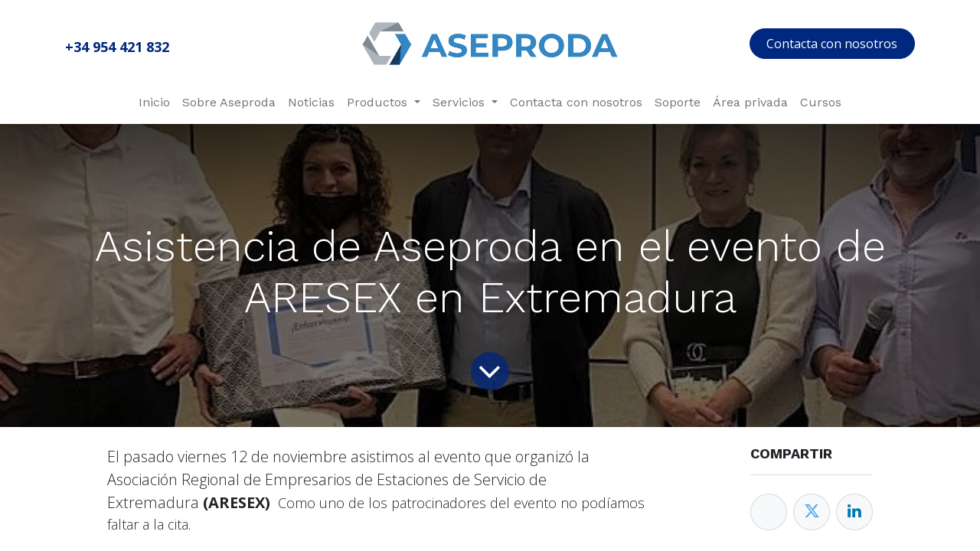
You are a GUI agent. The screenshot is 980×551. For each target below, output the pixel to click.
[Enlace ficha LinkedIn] (854, 512)
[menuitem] (154, 103)
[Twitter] (812, 512)
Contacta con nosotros (832, 44)
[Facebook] (769, 512)
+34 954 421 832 (117, 47)
